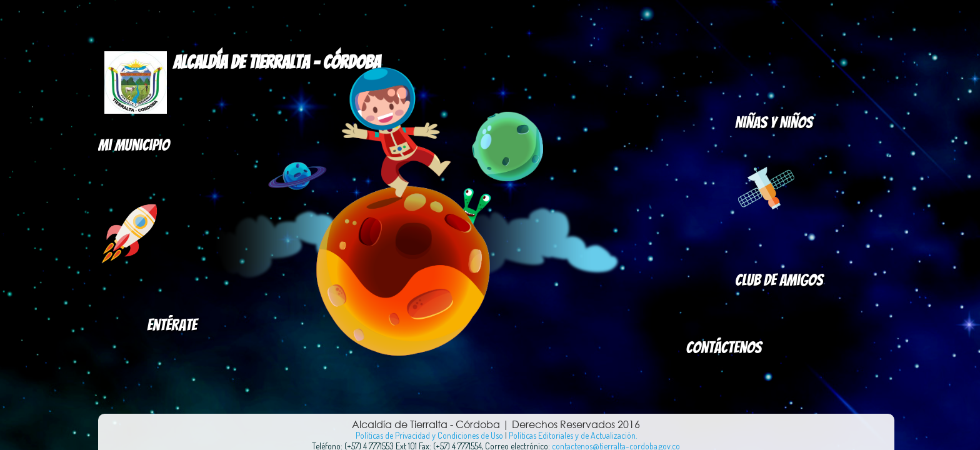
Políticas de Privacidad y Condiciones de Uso (429, 435)
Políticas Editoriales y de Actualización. (573, 435)
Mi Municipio (134, 145)
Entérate (172, 325)
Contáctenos (724, 347)
